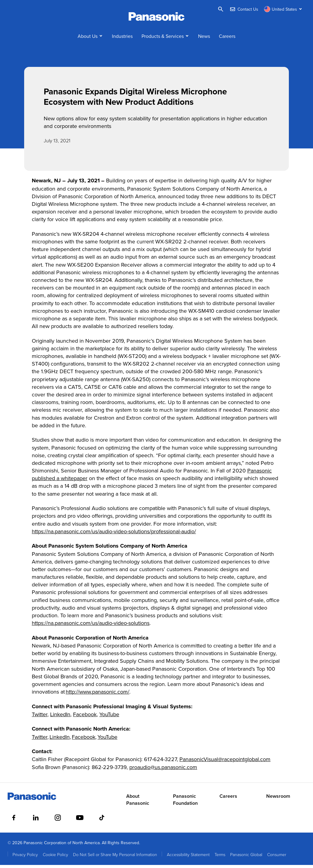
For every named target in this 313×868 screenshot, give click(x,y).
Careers (227, 39)
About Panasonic (138, 803)
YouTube (109, 717)
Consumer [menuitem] (277, 857)
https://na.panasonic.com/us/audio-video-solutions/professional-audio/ (114, 534)
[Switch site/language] (284, 9)
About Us (88, 39)
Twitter (40, 717)
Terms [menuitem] (220, 857)
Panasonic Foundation (185, 803)
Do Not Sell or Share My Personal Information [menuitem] (115, 857)
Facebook (85, 717)
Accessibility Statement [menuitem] (188, 857)
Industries (122, 39)
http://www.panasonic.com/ (98, 695)
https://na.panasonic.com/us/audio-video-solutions (91, 626)
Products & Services (163, 39)
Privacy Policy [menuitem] (25, 857)
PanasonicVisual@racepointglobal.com (225, 762)
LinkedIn (60, 717)
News (204, 39)
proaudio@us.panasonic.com (163, 770)
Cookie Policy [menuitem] (55, 857)
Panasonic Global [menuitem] (246, 857)
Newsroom (278, 800)
